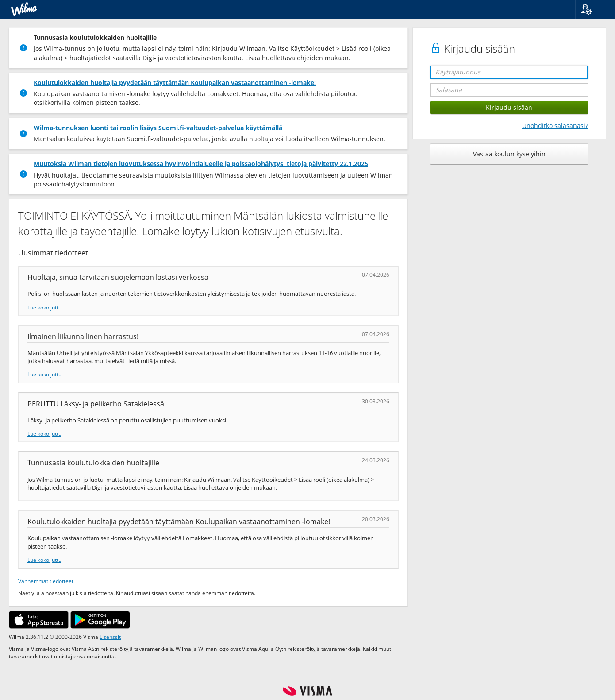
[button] (592, 9)
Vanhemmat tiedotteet (46, 581)
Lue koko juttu (44, 307)
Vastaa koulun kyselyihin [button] (509, 154)
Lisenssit (110, 637)
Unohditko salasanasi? (555, 126)
